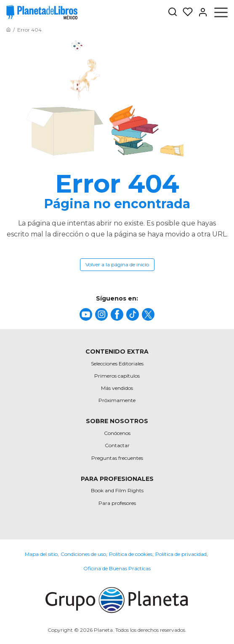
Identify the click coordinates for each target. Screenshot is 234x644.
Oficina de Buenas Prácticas (117, 568)
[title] (86, 314)
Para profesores (117, 503)
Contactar (117, 445)
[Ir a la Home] (8, 30)
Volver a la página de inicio (117, 264)
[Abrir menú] (221, 12)
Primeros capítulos (117, 376)
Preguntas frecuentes (117, 458)
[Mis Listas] (185, 12)
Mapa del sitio (41, 554)
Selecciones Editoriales (117, 364)
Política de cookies (131, 554)
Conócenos (117, 433)
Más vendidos (117, 388)
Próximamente (117, 400)
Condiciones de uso (83, 554)
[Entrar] (200, 12)
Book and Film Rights (117, 490)
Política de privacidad (181, 554)
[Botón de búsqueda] (173, 12)
